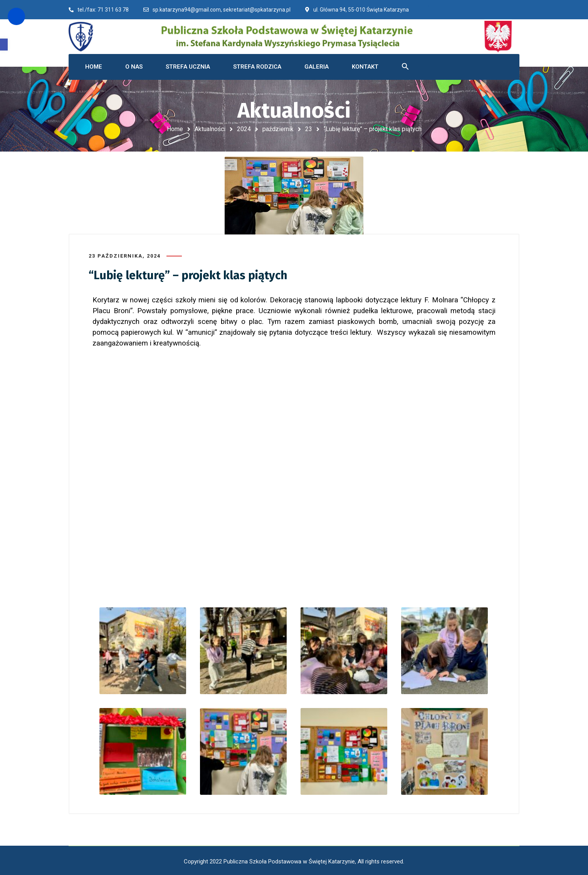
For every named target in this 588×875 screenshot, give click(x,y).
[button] (4, 45)
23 (309, 129)
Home (175, 129)
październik (278, 129)
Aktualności (210, 129)
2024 (244, 129)
